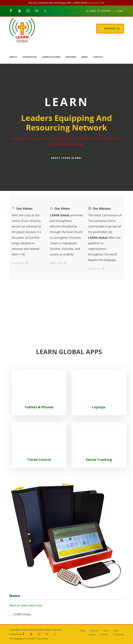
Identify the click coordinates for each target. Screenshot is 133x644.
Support (104, 11)
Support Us (110, 29)
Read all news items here (26, 605)
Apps (106, 630)
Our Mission (29, 57)
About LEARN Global (67, 158)
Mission (94, 630)
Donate (104, 634)
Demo (91, 11)
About (13, 57)
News (85, 57)
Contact (98, 57)
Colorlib (44, 639)
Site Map (118, 634)
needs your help (96, 3)
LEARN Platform (51, 57)
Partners (71, 57)
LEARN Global (22, 614)
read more (20, 263)
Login (118, 11)
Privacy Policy (16, 634)
